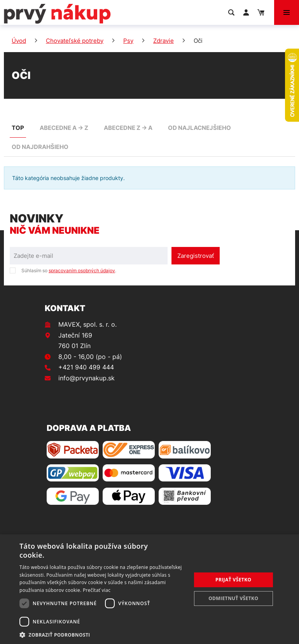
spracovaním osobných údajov (82, 270)
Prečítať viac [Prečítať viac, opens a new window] (97, 590)
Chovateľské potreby (75, 41)
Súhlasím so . (69, 270)
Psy (128, 41)
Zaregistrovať (196, 256)
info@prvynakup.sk (87, 378)
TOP (18, 128)
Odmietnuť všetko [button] (233, 598)
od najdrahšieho (40, 147)
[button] (103, 634)
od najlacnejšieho (199, 128)
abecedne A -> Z (64, 128)
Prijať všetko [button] (233, 580)
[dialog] (149, 589)
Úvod (19, 41)
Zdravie (163, 41)
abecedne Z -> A (128, 128)
